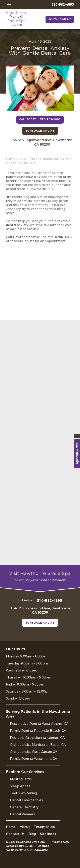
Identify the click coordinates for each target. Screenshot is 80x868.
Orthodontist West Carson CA (34, 752)
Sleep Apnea (20, 786)
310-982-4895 (62, 237)
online (29, 241)
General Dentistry (24, 807)
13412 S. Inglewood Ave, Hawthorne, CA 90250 (42, 142)
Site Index (48, 834)
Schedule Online (60, 19)
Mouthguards (21, 779)
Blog (22, 159)
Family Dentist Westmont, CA (33, 759)
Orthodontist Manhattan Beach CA (38, 745)
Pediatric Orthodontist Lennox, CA (37, 738)
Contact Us (15, 834)
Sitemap (44, 846)
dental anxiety (17, 225)
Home (11, 159)
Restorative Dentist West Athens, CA (39, 724)
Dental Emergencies (26, 800)
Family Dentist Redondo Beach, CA (38, 731)
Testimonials (44, 827)
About (25, 827)
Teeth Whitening (23, 793)
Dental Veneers (22, 814)
